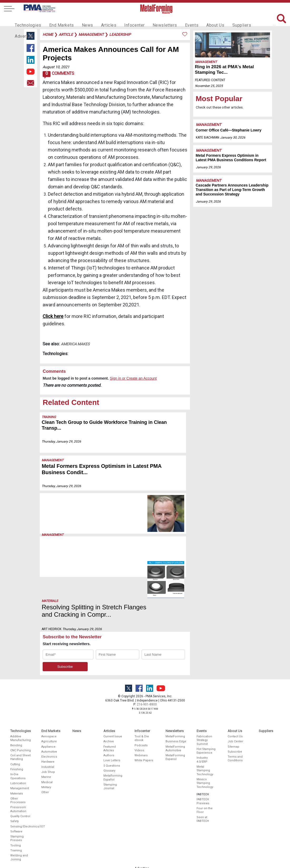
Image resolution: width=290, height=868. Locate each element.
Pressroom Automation (18, 757)
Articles (101, 20)
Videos (139, 698)
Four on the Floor (205, 758)
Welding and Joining (19, 805)
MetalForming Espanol (175, 705)
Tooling (16, 793)
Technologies (27, 20)
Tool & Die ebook (142, 686)
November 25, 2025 (209, 86)
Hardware (48, 710)
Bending (16, 693)
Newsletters (154, 20)
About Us (201, 20)
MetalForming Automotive (175, 696)
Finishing (17, 717)
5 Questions (112, 713)
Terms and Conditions (235, 706)
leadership (120, 35)
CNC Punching (21, 698)
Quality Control (20, 764)
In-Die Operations (18, 724)
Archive (109, 689)
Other (45, 740)
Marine (46, 725)
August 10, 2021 (56, 67)
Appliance (48, 694)
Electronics (49, 705)
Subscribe (235, 700)
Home (48, 35)
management (91, 35)
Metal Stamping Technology (205, 718)
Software (16, 779)
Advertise (250, 20)
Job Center (235, 689)
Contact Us (235, 684)
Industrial (48, 715)
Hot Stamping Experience (206, 699)
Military (46, 735)
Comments (58, 75)
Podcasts (141, 693)
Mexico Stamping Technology (205, 731)
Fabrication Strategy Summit (204, 688)
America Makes (75, 344)
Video (139, 832)
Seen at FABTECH (203, 767)
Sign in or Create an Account (133, 378)
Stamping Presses (17, 786)
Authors (109, 703)
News (82, 20)
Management (53, 460)
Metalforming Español (113, 725)
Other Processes (18, 748)
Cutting (15, 712)
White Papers (144, 708)
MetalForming (175, 684)
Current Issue (113, 684)
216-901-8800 (147, 652)
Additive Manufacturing (21, 686)
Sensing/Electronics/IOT (21, 774)
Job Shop (48, 720)
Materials (50, 541)
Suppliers (225, 20)
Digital (139, 827)
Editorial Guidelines (142, 849)
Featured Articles (110, 696)
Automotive (49, 700)
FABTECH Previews (203, 749)
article (66, 35)
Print (138, 822)
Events (178, 20)
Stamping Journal (110, 734)
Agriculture (49, 689)
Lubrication (18, 731)
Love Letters (112, 708)
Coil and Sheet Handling (20, 705)
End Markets (58, 20)
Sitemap (233, 694)
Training (49, 417)
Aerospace (49, 684)
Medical (47, 730)
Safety (14, 769)
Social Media (144, 837)
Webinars (141, 703)
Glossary (109, 719)
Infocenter (126, 20)
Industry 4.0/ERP (202, 707)
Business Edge (176, 689)
